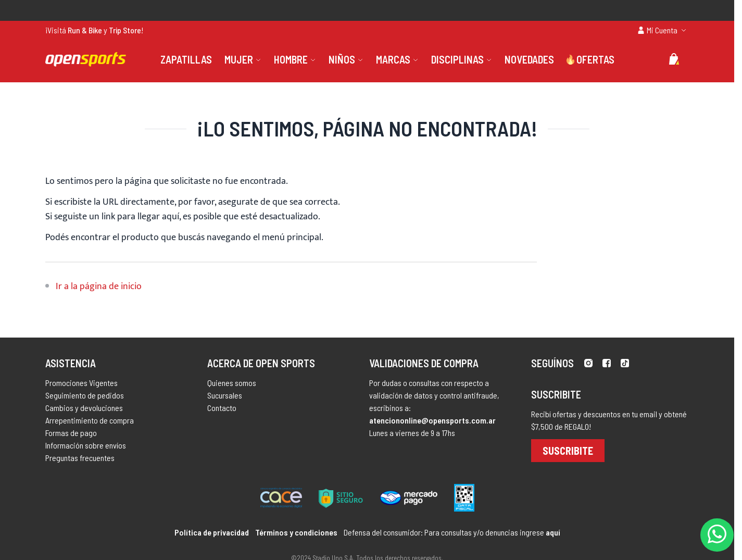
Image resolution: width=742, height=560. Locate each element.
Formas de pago (71, 433)
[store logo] (86, 59)
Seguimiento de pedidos (85, 395)
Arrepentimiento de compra (90, 420)
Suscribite (568, 451)
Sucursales (225, 395)
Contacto (222, 408)
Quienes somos (232, 383)
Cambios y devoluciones (84, 408)
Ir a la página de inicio (99, 287)
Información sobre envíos (86, 445)
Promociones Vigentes (81, 383)
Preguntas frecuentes (80, 458)
